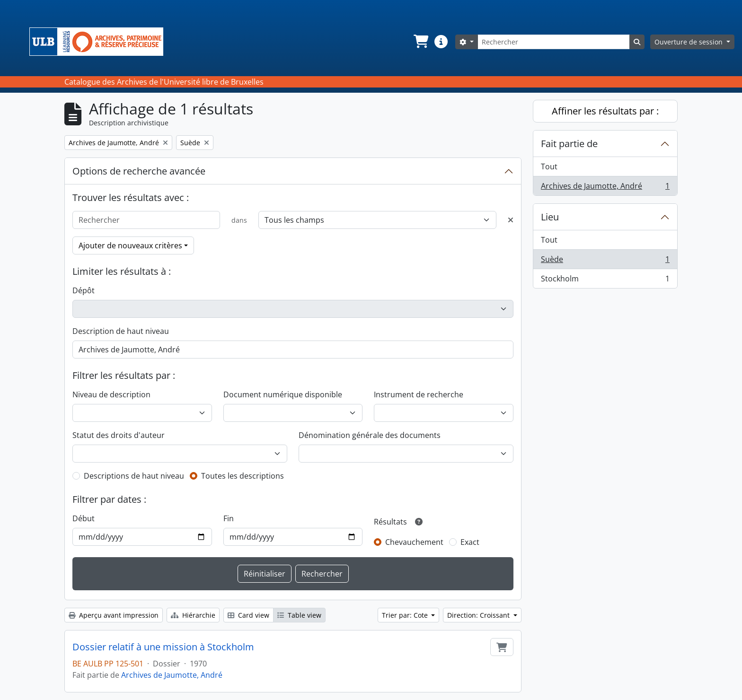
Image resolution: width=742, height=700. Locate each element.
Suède (605, 261)
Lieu (550, 217)
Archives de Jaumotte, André (172, 675)
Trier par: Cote (406, 615)
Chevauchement (414, 542)
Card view (248, 615)
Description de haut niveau (121, 331)
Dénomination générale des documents (370, 435)
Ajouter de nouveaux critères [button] (130, 245)
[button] (420, 42)
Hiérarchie (193, 615)
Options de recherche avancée (139, 171)
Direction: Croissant (479, 615)
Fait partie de (569, 144)
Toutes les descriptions (243, 476)
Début (84, 518)
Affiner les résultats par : (605, 111)
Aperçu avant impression (114, 615)
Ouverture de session (689, 42)
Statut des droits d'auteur (119, 435)
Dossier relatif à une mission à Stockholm (163, 647)
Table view (299, 615)
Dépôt (84, 290)
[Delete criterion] (511, 220)
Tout (549, 166)
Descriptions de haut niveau (134, 476)
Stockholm (605, 280)
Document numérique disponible (283, 394)
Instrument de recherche (419, 394)
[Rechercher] (554, 42)
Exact (470, 542)
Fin (229, 518)
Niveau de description (111, 394)
